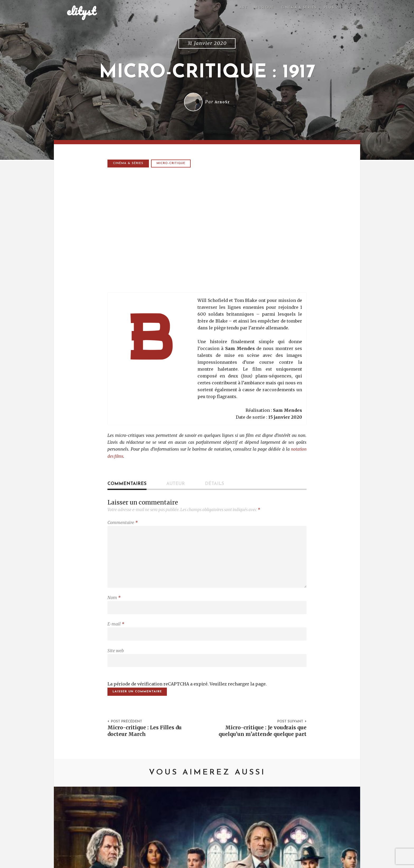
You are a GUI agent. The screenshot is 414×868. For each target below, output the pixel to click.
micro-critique (172, 164)
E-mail (116, 631)
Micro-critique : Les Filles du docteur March (148, 741)
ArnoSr (222, 103)
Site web (116, 658)
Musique (259, 8)
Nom (114, 603)
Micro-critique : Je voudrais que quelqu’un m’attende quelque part (263, 745)
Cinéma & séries (296, 8)
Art (237, 8)
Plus (328, 8)
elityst (81, 12)
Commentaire (123, 523)
